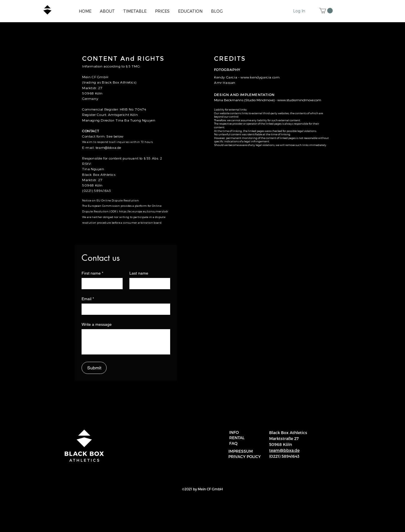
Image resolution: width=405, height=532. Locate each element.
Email (88, 299)
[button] (326, 11)
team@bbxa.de (108, 147)
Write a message (97, 324)
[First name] (100, 284)
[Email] (124, 309)
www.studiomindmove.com (299, 100)
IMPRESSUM (241, 451)
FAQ (233, 443)
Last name (139, 273)
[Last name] (148, 284)
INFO (234, 432)
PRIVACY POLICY (245, 456)
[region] (394, 524)
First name (92, 273)
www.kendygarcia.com (259, 77)
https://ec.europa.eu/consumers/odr (144, 211)
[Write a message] (126, 342)
